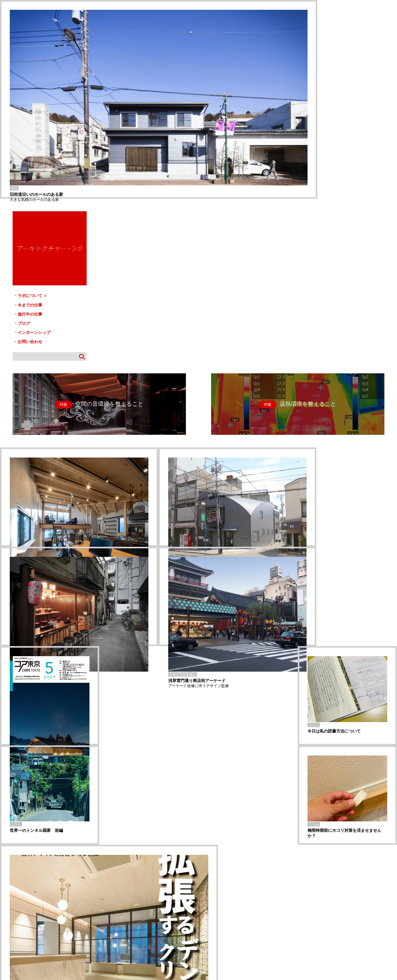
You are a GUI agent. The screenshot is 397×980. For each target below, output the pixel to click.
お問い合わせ (328, 142)
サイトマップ (200, 914)
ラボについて (330, 97)
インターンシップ (332, 133)
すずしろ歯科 (9, 883)
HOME (9, 914)
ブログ (322, 124)
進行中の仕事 (328, 115)
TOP (390, 911)
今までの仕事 (328, 106)
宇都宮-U (6, 888)
